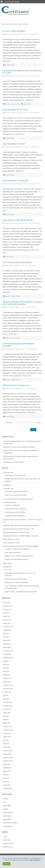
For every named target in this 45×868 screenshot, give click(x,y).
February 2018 (7, 788)
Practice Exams (10, 65)
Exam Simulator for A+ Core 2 (16, 110)
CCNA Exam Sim (8, 472)
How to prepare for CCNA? (11, 539)
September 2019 (8, 761)
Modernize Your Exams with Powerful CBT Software (19, 447)
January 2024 (7, 647)
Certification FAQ (8, 489)
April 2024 (6, 637)
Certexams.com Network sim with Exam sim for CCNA (22, 72)
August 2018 (7, 771)
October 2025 (7, 609)
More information (35, 860)
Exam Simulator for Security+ (15, 181)
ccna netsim (27, 104)
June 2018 (6, 778)
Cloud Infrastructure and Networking (16, 579)
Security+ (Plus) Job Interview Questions (17, 559)
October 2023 (7, 654)
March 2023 (7, 675)
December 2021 (8, 702)
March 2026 (7, 603)
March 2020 (7, 747)
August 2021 (7, 713)
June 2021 (6, 716)
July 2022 (6, 695)
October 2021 (7, 709)
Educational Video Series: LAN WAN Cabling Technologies (20, 536)
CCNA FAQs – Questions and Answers (16, 492)
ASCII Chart (8, 570)
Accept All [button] (7, 864)
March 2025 (7, 616)
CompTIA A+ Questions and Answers (16, 495)
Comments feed (8, 843)
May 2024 (6, 634)
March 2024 (7, 640)
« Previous (8, 423)
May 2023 (6, 668)
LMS (4, 802)
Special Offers (7, 819)
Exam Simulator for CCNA (14, 144)
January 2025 (7, 623)
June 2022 (6, 699)
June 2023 (6, 665)
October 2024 (7, 630)
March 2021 (7, 723)
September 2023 (8, 658)
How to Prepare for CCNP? (11, 543)
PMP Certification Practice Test (16, 385)
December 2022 (8, 685)
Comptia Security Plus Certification (15, 512)
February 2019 (7, 768)
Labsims (8, 296)
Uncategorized (7, 826)
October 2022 (7, 692)
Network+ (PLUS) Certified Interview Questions (19, 556)
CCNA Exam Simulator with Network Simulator (18, 345)
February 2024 (7, 644)
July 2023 (6, 661)
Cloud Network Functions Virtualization (16, 582)
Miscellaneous (7, 567)
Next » (39, 423)
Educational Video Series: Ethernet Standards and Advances (21, 525)
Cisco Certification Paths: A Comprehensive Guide (18, 499)
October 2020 (7, 733)
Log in (5, 837)
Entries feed (7, 840)
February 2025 (7, 620)
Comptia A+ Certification (12, 505)
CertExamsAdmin (9, 76)
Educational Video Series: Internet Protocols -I (17, 532)
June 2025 (6, 613)
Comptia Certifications (10, 502)
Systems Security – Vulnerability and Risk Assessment (21, 592)
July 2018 (6, 775)
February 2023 (7, 678)
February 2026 (7, 606)
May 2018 (6, 781)
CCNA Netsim (7, 485)
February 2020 (7, 751)
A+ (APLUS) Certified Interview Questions (17, 549)
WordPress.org (8, 847)
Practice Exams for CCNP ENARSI (13, 462)
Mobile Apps (7, 806)
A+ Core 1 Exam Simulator (14, 31)
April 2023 (6, 671)
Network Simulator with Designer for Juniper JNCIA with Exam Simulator (22, 303)
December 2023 (8, 651)
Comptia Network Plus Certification (15, 509)
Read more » (7, 61)
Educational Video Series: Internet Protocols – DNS (18, 529)
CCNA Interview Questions (13, 552)
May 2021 (6, 720)
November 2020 (8, 730)
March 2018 (7, 785)
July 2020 (6, 740)
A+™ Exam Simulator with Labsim (17, 262)
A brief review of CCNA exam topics (15, 475)
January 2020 (7, 754)
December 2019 (8, 757)
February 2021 (7, 726)
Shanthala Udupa (9, 34)
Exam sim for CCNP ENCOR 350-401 (18, 220)
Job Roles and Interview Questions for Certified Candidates (21, 546)
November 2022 (8, 689)
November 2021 (8, 706)
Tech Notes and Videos (10, 823)
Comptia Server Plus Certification (15, 516)
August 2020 (7, 737)
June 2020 (6, 744)
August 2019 (7, 764)
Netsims (8, 104)
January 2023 (7, 682)
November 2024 (8, 627)
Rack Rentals (7, 816)
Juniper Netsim (8, 563)
